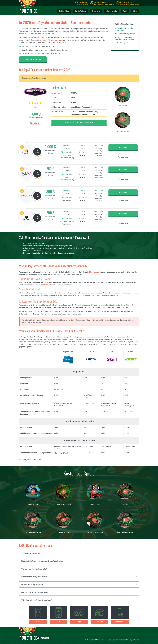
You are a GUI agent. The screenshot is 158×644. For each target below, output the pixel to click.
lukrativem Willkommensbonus (51, 40)
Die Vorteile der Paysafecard (125, 34)
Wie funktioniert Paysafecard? (31, 553)
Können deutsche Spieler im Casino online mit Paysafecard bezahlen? (42, 561)
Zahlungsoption (93, 272)
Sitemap (136, 640)
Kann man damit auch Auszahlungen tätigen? (35, 592)
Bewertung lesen (35, 123)
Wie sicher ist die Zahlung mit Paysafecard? (35, 577)
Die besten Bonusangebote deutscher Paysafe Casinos (124, 38)
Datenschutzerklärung (124, 640)
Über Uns (111, 640)
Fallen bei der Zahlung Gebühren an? (32, 584)
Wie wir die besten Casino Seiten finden (124, 29)
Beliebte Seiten (64, 11)
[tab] (79, 553)
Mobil (125, 11)
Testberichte (96, 11)
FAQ (116, 46)
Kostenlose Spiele (121, 43)
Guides (135, 11)
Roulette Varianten (80, 11)
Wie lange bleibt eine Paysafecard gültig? (34, 569)
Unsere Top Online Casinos (33, 59)
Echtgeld (48, 285)
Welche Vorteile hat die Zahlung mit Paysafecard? (37, 600)
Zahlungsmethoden (111, 11)
